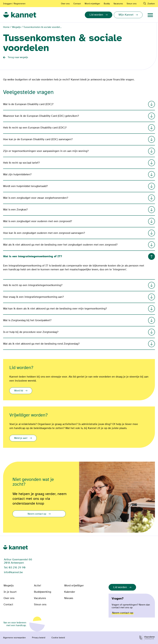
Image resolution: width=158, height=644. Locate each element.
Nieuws (69, 598)
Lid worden (120, 587)
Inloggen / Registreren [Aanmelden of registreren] (14, 4)
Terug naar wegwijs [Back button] (18, 57)
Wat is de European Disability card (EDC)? (79, 104)
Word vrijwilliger (92, 4)
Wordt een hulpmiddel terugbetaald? (79, 186)
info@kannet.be (13, 572)
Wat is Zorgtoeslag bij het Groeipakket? (79, 320)
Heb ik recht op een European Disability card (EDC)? (79, 128)
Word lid (19, 391)
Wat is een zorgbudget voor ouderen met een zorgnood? (79, 221)
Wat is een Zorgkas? (79, 210)
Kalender (70, 592)
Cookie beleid (58, 638)
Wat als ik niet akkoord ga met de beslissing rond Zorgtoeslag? (79, 344)
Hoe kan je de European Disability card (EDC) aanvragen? (79, 139)
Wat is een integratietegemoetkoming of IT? (79, 256)
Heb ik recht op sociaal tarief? (79, 163)
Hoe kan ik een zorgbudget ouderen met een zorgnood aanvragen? (79, 233)
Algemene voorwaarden (14, 638)
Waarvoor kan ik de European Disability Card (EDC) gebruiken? (79, 116)
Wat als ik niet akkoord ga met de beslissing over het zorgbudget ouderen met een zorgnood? (79, 245)
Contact (77, 4)
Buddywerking (43, 592)
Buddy (107, 4)
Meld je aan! (21, 438)
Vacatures (118, 4)
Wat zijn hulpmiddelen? (79, 175)
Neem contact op (37, 514)
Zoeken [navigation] (151, 4)
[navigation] (150, 15)
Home (6, 27)
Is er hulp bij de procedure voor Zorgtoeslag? (79, 332)
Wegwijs (16, 27)
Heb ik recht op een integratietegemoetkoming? (79, 285)
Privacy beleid (39, 638)
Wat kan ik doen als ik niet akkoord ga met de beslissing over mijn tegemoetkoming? (79, 309)
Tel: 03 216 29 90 (15, 568)
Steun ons (132, 4)
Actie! (38, 586)
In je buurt (10, 592)
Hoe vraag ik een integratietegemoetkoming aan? (79, 297)
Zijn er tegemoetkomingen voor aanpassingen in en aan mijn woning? (79, 151)
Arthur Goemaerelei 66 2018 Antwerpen (18, 561)
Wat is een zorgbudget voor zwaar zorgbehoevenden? (79, 198)
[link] (20, 15)
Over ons (65, 4)
